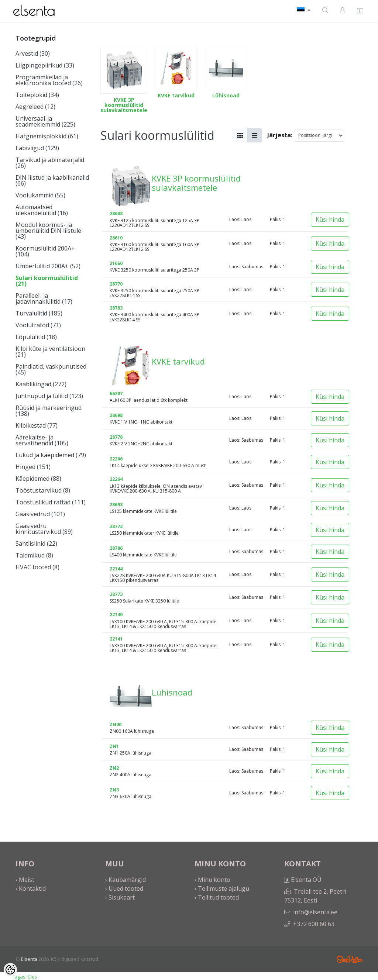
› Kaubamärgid (126, 880)
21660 (116, 263)
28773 (116, 594)
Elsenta (29, 959)
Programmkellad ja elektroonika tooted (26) (49, 80)
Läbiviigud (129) (37, 148)
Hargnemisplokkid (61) (47, 136)
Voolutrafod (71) (38, 325)
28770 (116, 284)
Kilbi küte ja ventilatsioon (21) (50, 352)
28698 (116, 415)
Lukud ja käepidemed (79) (51, 455)
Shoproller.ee (350, 959)
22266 (116, 459)
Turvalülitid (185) (39, 313)
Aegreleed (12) (35, 107)
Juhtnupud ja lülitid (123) (49, 396)
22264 (116, 479)
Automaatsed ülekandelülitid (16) (42, 210)
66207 (116, 394)
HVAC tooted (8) (37, 567)
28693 (116, 505)
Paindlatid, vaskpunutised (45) (51, 369)
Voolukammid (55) (40, 195)
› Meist (25, 880)
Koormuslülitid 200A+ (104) (45, 251)
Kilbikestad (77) (37, 425)
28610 (116, 238)
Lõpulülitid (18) (36, 337)
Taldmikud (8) (34, 555)
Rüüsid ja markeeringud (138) (49, 411)
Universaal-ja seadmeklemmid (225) (45, 121)
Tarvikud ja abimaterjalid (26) (50, 163)
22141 (116, 639)
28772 (116, 526)
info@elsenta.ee (315, 912)
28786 (116, 548)
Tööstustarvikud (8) (43, 490)
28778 (116, 437)
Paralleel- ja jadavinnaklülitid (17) (44, 299)
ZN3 (114, 790)
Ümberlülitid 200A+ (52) (48, 266)
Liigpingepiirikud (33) (45, 65)
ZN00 (116, 724)
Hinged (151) (33, 467)
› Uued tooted (124, 888)
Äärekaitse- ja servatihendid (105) (42, 440)
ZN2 (114, 768)
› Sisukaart (120, 897)
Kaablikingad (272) (41, 384)
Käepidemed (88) (38, 479)
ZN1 (114, 746)
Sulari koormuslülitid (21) (47, 281)
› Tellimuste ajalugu (222, 888)
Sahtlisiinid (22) (36, 544)
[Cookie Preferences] (10, 970)
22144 (116, 569)
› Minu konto (212, 880)
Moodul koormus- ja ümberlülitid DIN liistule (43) (48, 231)
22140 (116, 615)
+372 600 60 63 (314, 924)
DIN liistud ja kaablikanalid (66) (52, 180)
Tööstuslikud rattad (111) (51, 502)
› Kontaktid (31, 888)
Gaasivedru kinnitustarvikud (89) (44, 529)
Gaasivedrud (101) (40, 514)
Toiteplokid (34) (37, 95)
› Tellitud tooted (217, 897)
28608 (116, 213)
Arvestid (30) (33, 54)
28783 (116, 308)
